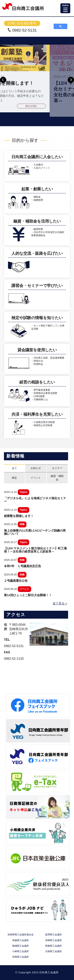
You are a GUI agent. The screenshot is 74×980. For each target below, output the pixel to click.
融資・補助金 (57, 478)
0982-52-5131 (22, 30)
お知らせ (36, 468)
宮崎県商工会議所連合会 (21, 935)
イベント (36, 478)
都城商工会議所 (21, 946)
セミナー (57, 468)
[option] (37, 78)
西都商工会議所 (53, 946)
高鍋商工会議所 (21, 940)
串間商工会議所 (21, 957)
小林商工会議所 (21, 951)
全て (14, 468)
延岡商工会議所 (53, 935)
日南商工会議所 (53, 951)
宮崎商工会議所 (53, 940)
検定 (14, 478)
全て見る (59, 603)
